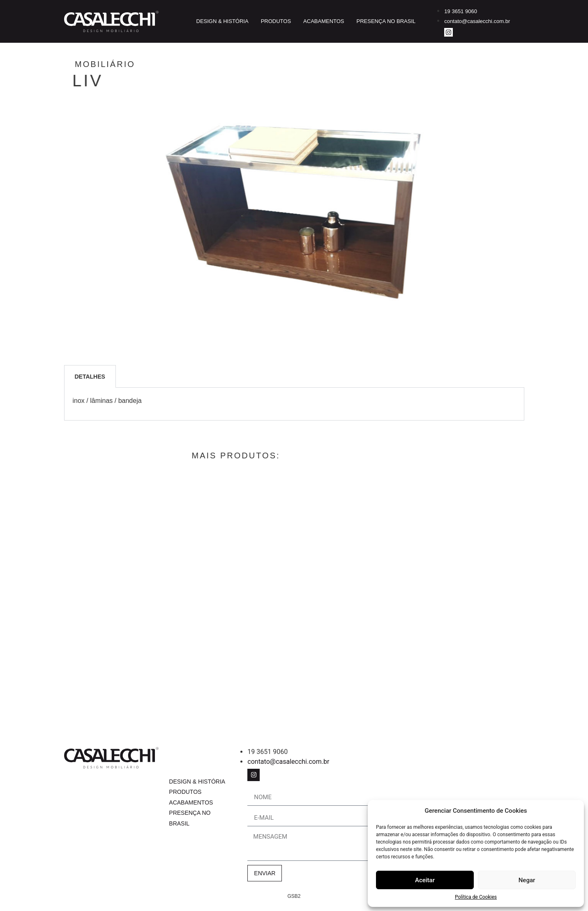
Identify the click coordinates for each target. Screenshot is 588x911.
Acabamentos (324, 21)
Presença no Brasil (386, 21)
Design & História (223, 21)
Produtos (276, 21)
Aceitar (425, 880)
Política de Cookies (476, 897)
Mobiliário (138, 64)
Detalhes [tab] (90, 377)
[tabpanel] (294, 404)
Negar (527, 880)
